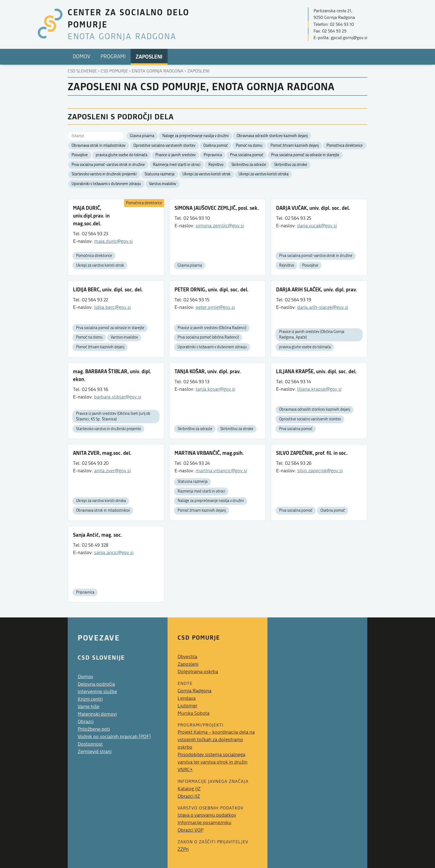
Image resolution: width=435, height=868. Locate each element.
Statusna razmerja (160, 174)
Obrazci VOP (190, 830)
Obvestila (187, 657)
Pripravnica (213, 155)
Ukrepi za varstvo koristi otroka (264, 174)
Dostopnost (90, 744)
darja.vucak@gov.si (317, 226)
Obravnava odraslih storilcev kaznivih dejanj (272, 136)
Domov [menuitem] (82, 57)
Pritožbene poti (94, 729)
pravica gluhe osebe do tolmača (122, 155)
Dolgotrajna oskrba (198, 672)
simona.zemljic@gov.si (220, 226)
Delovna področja (96, 684)
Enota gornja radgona (158, 71)
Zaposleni (198, 71)
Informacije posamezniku (204, 823)
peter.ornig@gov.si (215, 307)
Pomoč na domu (249, 146)
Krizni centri (90, 699)
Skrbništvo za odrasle (249, 165)
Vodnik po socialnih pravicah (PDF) (114, 737)
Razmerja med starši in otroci (177, 165)
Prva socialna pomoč (247, 155)
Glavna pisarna (142, 136)
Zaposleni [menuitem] (149, 56)
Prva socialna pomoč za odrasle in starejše (305, 155)
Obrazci (86, 722)
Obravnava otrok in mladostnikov (98, 146)
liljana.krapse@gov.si (319, 389)
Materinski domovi (97, 714)
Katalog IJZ (189, 789)
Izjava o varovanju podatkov (207, 815)
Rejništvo (216, 165)
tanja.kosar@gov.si (215, 389)
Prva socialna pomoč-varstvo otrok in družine (108, 165)
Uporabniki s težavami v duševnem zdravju (106, 184)
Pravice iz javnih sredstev (175, 155)
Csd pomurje (114, 71)
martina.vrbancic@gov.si (221, 471)
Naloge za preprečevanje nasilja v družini (195, 136)
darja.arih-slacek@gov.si (323, 307)
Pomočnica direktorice (345, 146)
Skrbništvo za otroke (291, 165)
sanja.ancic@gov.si (114, 553)
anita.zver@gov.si (112, 471)
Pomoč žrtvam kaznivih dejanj (295, 146)
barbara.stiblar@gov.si (118, 397)
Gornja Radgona (194, 691)
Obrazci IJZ (189, 796)
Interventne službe (97, 692)
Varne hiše (88, 707)
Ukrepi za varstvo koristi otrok (207, 174)
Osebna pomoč (216, 146)
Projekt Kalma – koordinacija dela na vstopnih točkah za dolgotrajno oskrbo (216, 740)
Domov (85, 677)
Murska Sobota (194, 713)
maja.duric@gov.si (113, 241)
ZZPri (183, 849)
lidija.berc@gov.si (112, 307)
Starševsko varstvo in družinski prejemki (104, 174)
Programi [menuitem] (113, 57)
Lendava (187, 698)
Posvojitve (80, 155)
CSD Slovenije (82, 71)
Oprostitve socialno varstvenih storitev (164, 146)
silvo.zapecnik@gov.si (320, 471)
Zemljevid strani (95, 752)
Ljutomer (187, 706)
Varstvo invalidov (163, 184)
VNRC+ (185, 770)
